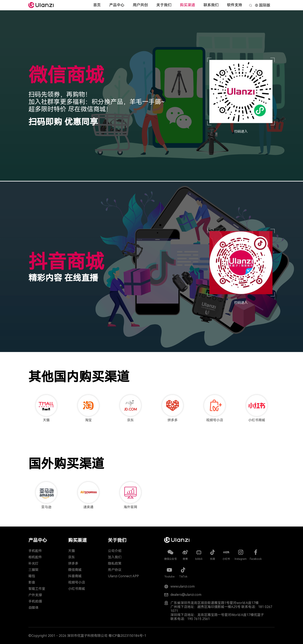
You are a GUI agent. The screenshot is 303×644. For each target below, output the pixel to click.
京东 (72, 557)
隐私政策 (115, 563)
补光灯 (33, 563)
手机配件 (35, 551)
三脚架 (33, 570)
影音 (32, 582)
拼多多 (73, 563)
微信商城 (75, 570)
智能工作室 (37, 589)
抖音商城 (75, 576)
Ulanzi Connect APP (123, 576)
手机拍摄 (35, 601)
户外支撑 (35, 595)
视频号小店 (77, 582)
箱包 (32, 576)
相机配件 (35, 557)
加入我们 (115, 557)
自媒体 (33, 608)
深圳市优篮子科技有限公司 (87, 636)
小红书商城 (77, 589)
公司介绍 (115, 551)
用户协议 (115, 570)
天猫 (72, 551)
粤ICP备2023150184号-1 (127, 636)
